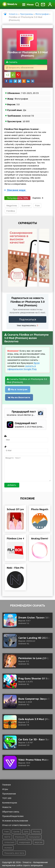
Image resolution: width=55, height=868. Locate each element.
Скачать (12, 62)
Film (37, 206)
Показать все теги (14, 853)
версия (38, 842)
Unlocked (9, 842)
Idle (26, 832)
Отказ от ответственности (16, 825)
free (6, 832)
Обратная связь (11, 812)
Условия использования (15, 821)
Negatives (12, 206)
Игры (5, 789)
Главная (6, 785)
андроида (25, 842)
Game (16, 832)
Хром (37, 363)
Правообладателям (13, 816)
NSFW (7, 837)
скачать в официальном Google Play (22, 368)
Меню (28, 4)
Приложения (9, 794)
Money (37, 832)
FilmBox (11, 211)
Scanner (26, 206)
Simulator (35, 837)
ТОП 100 (7, 798)
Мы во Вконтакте (19, 397)
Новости (7, 807)
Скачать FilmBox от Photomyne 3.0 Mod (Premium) (27, 381)
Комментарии (10, 803)
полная (8, 848)
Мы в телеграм (18, 389)
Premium (20, 837)
